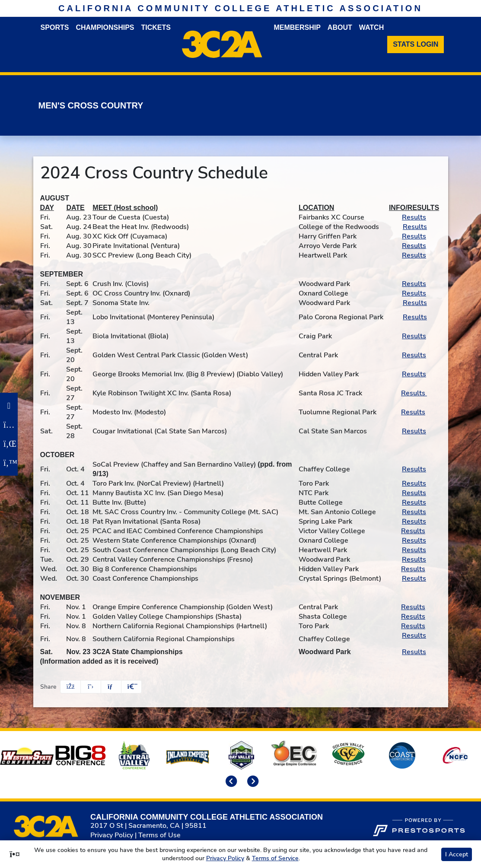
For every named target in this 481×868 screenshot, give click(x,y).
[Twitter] (9, 463)
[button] (131, 687)
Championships (105, 27)
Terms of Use (159, 835)
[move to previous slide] (230, 782)
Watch (371, 27)
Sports (55, 27)
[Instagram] (9, 425)
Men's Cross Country (91, 105)
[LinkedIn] (9, 444)
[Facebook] (9, 406)
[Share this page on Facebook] (70, 687)
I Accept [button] (457, 854)
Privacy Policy (112, 835)
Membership (297, 27)
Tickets (156, 27)
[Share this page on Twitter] (91, 687)
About (340, 27)
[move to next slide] (252, 782)
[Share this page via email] (111, 687)
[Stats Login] (416, 45)
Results (414, 217)
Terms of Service (275, 858)
